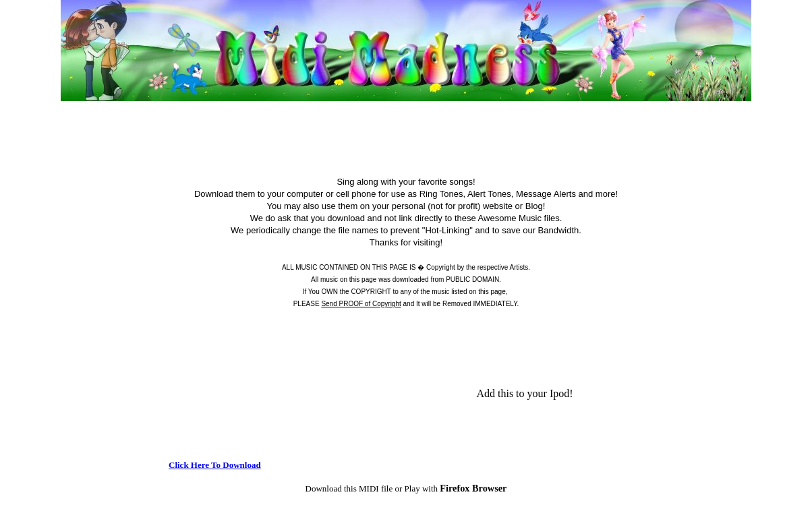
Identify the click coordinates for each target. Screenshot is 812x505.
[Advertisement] (406, 109)
